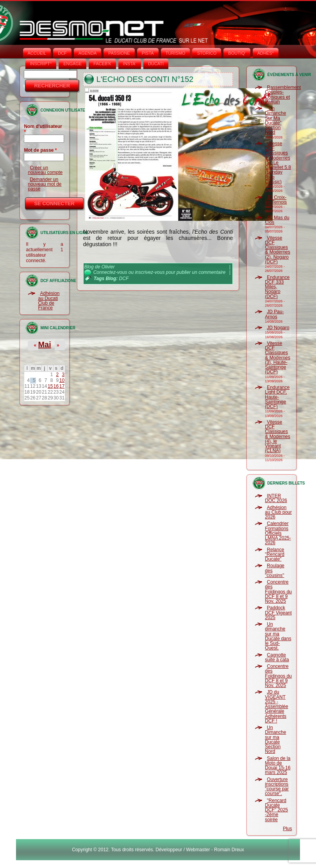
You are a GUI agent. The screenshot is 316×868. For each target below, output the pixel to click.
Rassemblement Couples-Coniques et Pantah (283, 95)
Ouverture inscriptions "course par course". (277, 787)
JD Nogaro (278, 328)
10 (62, 380)
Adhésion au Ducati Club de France (49, 301)
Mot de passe (40, 150)
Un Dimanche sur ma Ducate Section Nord (275, 739)
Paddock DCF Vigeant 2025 (278, 613)
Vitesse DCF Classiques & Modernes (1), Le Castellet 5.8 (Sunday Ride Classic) (278, 163)
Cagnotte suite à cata (277, 657)
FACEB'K (102, 64)
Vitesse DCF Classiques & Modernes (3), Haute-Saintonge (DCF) (278, 358)
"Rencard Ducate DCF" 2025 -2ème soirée (276, 810)
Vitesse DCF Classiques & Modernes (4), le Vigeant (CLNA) (278, 437)
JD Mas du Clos (277, 220)
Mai (44, 344)
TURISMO (176, 53)
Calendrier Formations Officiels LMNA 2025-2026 (278, 533)
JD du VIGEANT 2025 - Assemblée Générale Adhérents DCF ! (276, 706)
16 (56, 386)
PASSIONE (119, 53)
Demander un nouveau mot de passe (45, 184)
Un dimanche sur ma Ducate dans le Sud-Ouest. (278, 636)
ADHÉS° (266, 53)
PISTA (148, 53)
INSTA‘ (130, 64)
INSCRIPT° (41, 64)
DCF (62, 53)
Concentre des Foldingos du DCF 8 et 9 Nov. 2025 (278, 592)
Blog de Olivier (100, 267)
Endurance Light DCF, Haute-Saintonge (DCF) (277, 397)
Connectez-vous (110, 272)
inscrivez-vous (150, 272)
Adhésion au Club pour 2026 (278, 512)
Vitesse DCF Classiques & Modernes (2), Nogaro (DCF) (278, 250)
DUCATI (156, 64)
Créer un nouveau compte (45, 170)
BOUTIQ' (237, 53)
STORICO (207, 53)
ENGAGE (72, 64)
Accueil (37, 53)
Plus (287, 829)
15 (50, 386)
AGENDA (87, 53)
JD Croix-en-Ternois (276, 200)
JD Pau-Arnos (274, 314)
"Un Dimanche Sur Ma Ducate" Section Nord (275, 120)
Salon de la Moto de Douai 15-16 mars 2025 (278, 766)
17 (62, 386)
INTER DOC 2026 (276, 498)
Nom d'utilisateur (43, 129)
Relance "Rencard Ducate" (275, 555)
